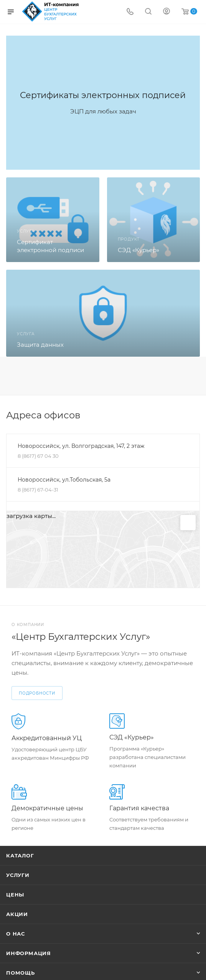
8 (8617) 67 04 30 (38, 456)
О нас (16, 934)
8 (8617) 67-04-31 (38, 490)
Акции (17, 914)
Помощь (21, 973)
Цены (15, 895)
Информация (29, 953)
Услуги (18, 875)
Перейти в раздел (198, 415)
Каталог (20, 855)
